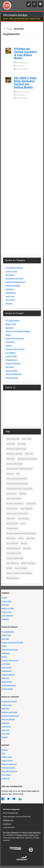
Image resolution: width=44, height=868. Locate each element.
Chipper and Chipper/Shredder (18, 331)
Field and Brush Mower (15, 338)
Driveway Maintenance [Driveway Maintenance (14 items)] (16, 449)
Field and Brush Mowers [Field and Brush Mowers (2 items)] (17, 484)
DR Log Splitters (22, 98)
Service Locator (7, 761)
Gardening (10, 289)
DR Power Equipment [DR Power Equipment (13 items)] (27, 459)
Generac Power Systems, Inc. (27, 835)
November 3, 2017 (23, 62)
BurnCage (10, 328)
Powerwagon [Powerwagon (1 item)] (12, 528)
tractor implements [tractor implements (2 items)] (15, 558)
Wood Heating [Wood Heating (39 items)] (13, 578)
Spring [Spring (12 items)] (24, 543)
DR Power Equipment (7, 6)
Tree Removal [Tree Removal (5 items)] (13, 563)
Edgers (8, 335)
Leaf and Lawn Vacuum (15, 349)
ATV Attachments (22, 69)
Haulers (9, 346)
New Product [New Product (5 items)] (12, 523)
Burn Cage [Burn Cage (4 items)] (27, 439)
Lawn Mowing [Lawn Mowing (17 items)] (26, 508)
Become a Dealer (8, 608)
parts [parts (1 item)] (23, 523)
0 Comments (20, 95)
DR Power (5, 605)
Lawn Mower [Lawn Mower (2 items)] (12, 508)
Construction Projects (14, 268)
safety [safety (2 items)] (21, 538)
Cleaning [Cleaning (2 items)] (22, 444)
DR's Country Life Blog (15, 15)
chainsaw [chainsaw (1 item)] (11, 444)
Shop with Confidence (9, 771)
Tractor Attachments (14, 374)
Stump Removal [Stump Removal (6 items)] (14, 548)
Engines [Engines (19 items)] (10, 474)
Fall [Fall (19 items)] (18, 474)
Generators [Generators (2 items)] (11, 494)
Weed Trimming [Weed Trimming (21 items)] (28, 563)
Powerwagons (11, 360)
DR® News (10, 275)
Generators (10, 342)
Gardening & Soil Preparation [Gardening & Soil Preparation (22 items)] (19, 489)
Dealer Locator (7, 757)
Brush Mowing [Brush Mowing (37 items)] (13, 439)
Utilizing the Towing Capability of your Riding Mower (26, 53)
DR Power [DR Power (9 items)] (11, 459)
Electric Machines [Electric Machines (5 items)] (14, 464)
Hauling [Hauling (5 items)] (23, 494)
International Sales (8, 768)
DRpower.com (8, 820)
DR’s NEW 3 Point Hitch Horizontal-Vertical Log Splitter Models (25, 83)
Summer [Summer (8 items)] (27, 548)
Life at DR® (10, 300)
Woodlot (9, 303)
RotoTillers (10, 367)
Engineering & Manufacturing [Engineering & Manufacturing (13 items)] (19, 469)
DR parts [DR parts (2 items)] (29, 454)
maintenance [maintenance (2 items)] (24, 518)
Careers (4, 598)
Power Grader (11, 356)
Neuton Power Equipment (31, 832)
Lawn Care (10, 296)
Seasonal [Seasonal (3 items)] (30, 538)
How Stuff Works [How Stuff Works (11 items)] (14, 499)
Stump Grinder (11, 371)
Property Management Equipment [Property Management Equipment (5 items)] (21, 533)
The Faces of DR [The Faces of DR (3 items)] (14, 553)
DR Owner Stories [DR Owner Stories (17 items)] (14, 454)
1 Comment (20, 66)
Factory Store (6, 601)
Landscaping (11, 293)
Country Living (11, 271)
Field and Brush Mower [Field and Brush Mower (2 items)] (17, 479)
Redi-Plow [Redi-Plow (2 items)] (11, 538)
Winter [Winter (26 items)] (9, 568)
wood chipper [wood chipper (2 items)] (21, 568)
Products (5, 750)
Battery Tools (11, 324)
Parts (3, 753)
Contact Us (5, 778)
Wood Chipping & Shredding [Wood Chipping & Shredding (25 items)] (19, 573)
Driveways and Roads (14, 278)
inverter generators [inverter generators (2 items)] (15, 503)
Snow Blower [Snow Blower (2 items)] (12, 543)
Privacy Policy (7, 612)
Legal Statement (7, 615)
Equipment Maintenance (15, 282)
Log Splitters (11, 353)
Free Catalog (6, 775)
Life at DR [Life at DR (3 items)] (11, 518)
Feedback (5, 619)
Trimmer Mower (12, 378)
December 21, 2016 (23, 92)
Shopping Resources (9, 764)
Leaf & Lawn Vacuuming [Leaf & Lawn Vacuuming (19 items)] (17, 513)
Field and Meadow (13, 286)
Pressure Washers (13, 363)
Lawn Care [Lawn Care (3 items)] (31, 503)
